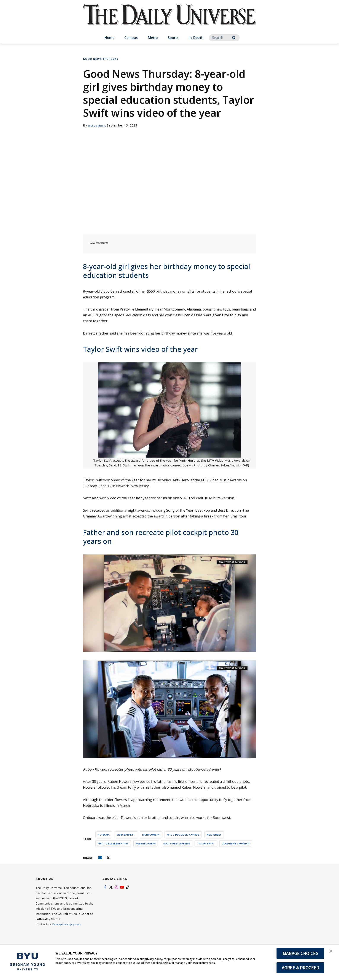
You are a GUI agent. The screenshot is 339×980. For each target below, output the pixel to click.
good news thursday (236, 843)
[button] (332, 952)
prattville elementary (113, 843)
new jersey (214, 835)
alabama (104, 835)
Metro (153, 38)
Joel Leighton (98, 125)
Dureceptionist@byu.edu (70, 924)
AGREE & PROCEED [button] (300, 968)
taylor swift (206, 843)
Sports (173, 38)
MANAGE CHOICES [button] (300, 953)
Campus (131, 38)
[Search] (224, 38)
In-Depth (196, 38)
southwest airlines (177, 843)
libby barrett (126, 835)
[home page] (169, 19)
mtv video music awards (183, 835)
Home (109, 38)
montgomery (151, 835)
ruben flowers (146, 843)
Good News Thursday (101, 59)
